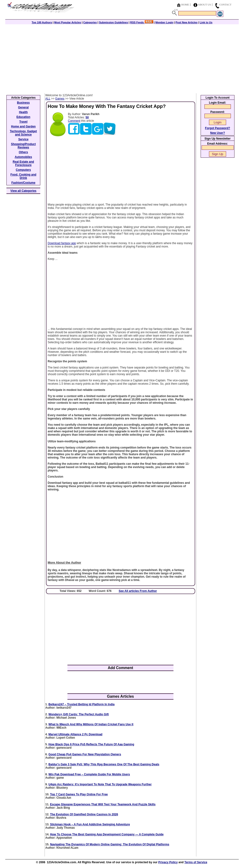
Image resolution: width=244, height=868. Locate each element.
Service (23, 139)
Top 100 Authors (42, 22)
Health (23, 112)
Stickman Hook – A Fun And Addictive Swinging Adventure (90, 824)
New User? (218, 133)
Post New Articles (186, 22)
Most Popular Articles (68, 22)
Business (23, 103)
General (23, 107)
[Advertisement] (122, 58)
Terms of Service (196, 862)
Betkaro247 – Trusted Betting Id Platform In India (81, 704)
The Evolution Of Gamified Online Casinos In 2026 (84, 814)
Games (60, 99)
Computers (23, 170)
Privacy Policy (168, 862)
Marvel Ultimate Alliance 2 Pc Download (75, 734)
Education (23, 117)
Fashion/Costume (23, 183)
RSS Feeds (142, 22)
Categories (90, 22)
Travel (23, 122)
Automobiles (23, 157)
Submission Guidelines (113, 22)
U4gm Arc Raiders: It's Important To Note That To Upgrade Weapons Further (100, 784)
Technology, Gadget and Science (23, 133)
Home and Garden (23, 126)
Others (23, 152)
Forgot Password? (217, 128)
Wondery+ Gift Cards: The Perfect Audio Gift (79, 714)
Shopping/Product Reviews (23, 146)
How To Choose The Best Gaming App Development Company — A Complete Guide (107, 834)
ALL (48, 99)
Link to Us (206, 22)
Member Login (164, 22)
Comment (74, 121)
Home (185, 5)
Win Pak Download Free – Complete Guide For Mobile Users (89, 774)
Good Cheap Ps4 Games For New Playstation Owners (85, 754)
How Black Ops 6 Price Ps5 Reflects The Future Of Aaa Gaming (91, 744)
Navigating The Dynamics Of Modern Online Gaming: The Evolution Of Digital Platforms (110, 844)
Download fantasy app (62, 243)
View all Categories (23, 191)
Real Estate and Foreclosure (23, 163)
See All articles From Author (138, 591)
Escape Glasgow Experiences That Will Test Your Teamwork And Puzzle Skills (103, 804)
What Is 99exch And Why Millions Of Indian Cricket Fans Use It (91, 724)
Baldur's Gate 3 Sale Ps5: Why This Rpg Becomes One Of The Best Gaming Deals (104, 764)
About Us (205, 5)
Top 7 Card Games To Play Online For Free (79, 794)
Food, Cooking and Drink (23, 176)
